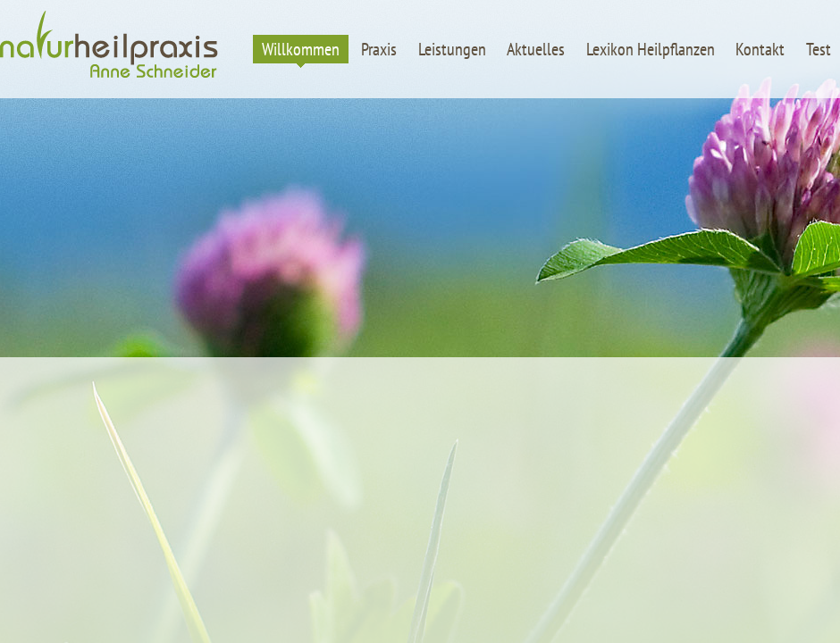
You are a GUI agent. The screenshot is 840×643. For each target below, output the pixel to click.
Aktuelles (536, 49)
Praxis (379, 49)
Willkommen (301, 49)
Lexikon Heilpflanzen (651, 49)
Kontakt (760, 49)
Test (819, 49)
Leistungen (452, 49)
